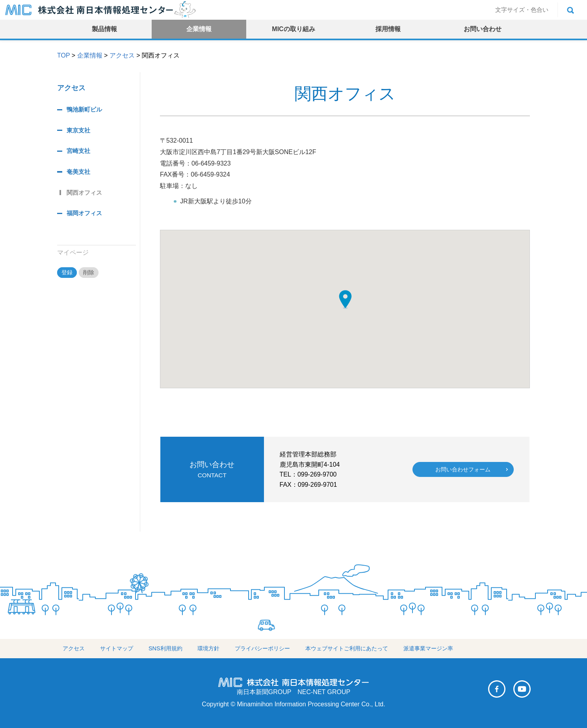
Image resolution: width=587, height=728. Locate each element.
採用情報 (388, 29)
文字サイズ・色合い (522, 10)
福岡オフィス (84, 213)
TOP (63, 55)
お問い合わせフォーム (463, 469)
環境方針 (208, 648)
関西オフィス (84, 193)
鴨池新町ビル (84, 109)
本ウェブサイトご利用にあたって (347, 648)
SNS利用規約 (165, 648)
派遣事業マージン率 (428, 648)
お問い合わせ (483, 29)
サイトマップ (117, 648)
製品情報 (104, 29)
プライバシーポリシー (262, 648)
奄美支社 (78, 172)
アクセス (122, 55)
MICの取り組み (293, 29)
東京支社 (78, 130)
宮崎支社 (78, 151)
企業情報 (199, 29)
